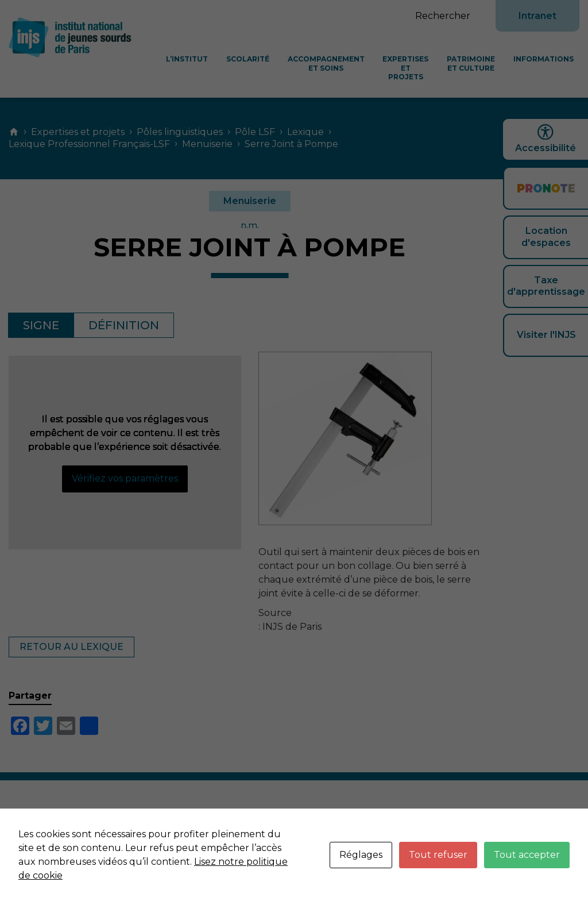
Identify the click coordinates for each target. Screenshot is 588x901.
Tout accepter (527, 855)
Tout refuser (438, 855)
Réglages (361, 855)
